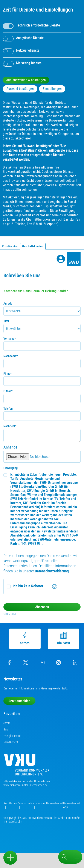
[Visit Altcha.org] (54, 586)
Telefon (8, 409)
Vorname (10, 339)
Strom (24, 639)
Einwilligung (11, 468)
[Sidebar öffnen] (10, 858)
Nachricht (10, 426)
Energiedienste (12, 736)
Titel (6, 321)
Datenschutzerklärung (52, 571)
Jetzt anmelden (19, 701)
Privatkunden (10, 246)
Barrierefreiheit (55, 803)
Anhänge (10, 447)
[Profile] (61, 259)
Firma (8, 374)
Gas (6, 729)
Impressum (39, 803)
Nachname (11, 356)
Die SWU (63, 639)
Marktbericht (11, 742)
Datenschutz (25, 803)
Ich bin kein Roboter (28, 586)
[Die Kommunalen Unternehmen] (27, 766)
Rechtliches (10, 803)
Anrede (8, 304)
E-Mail (8, 391)
